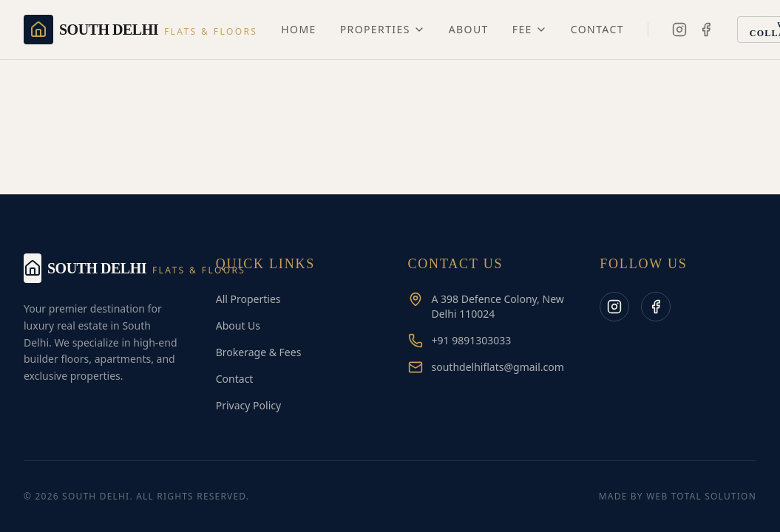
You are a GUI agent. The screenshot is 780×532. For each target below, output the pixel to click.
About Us (238, 325)
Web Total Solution (701, 496)
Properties (383, 29)
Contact (597, 29)
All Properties (248, 299)
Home (298, 29)
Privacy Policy (248, 405)
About (469, 29)
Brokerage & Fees (259, 352)
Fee (530, 29)
